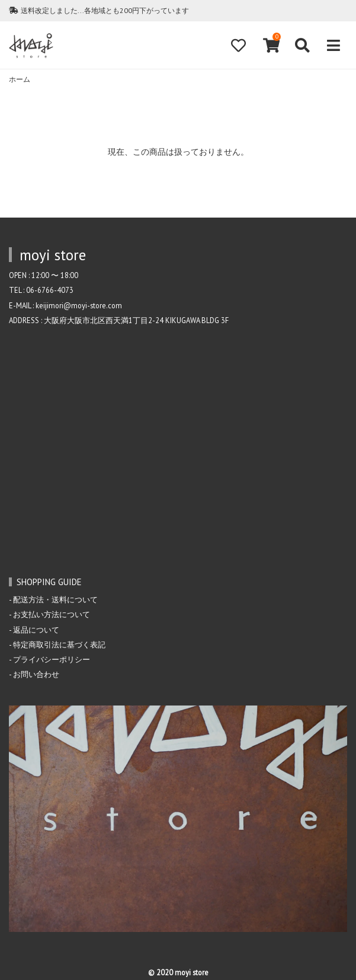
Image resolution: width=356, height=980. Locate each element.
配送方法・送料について (55, 599)
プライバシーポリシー (52, 659)
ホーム (20, 79)
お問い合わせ (36, 674)
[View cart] (270, 45)
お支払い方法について (52, 614)
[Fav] (238, 45)
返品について (36, 630)
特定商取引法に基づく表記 (59, 644)
